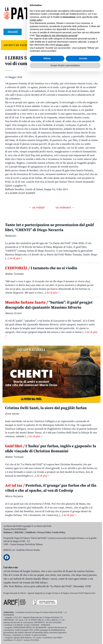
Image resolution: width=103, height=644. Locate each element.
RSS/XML (19, 532)
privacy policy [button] (63, 617)
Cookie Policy (59, 532)
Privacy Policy (44, 532)
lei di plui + (16, 258)
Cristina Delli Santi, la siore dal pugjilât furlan (46, 408)
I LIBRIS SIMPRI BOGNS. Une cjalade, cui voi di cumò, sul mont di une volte (50, 61)
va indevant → (65, 207)
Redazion (8, 532)
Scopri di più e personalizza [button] (65, 638)
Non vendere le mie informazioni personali (57, 608)
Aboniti (13, 32)
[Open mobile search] (89, 32)
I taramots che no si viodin (41, 268)
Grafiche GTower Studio (28, 550)
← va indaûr (37, 207)
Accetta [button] (83, 631)
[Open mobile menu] (96, 32)
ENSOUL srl (9, 550)
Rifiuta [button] (47, 631)
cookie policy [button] (36, 593)
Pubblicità (31, 532)
